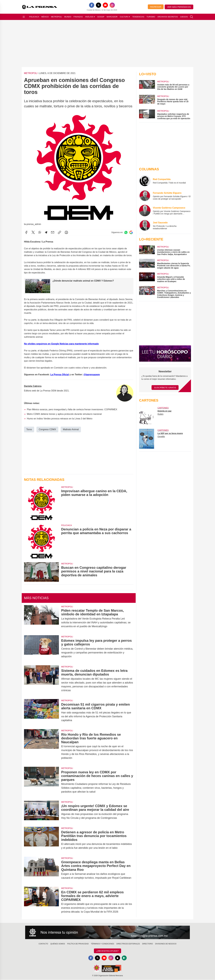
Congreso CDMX (47, 429)
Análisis (90, 17)
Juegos (184, 17)
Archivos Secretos (168, 17)
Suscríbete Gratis (165, 388)
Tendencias (138, 17)
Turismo (151, 17)
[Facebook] (92, 5)
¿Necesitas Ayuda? (107, 951)
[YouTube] (105, 5)
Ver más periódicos (179, 7)
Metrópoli (57, 17)
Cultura (125, 17)
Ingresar (156, 7)
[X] (98, 5)
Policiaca (34, 17)
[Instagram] (112, 5)
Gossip (101, 17)
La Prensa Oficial (60, 375)
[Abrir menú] (24, 17)
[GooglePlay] (125, 958)
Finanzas (78, 17)
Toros (29, 429)
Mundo (68, 17)
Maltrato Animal (71, 429)
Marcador (112, 17)
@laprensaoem (92, 375)
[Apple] (118, 958)
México (45, 17)
